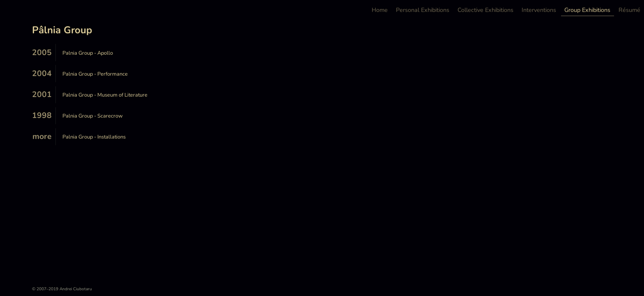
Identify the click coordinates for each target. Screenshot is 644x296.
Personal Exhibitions (423, 10)
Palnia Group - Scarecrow (93, 116)
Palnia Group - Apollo (88, 53)
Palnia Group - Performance (95, 74)
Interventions (539, 10)
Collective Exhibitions (485, 10)
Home (380, 10)
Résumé (629, 10)
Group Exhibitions (587, 10)
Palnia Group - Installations (94, 137)
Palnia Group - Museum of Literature (105, 95)
